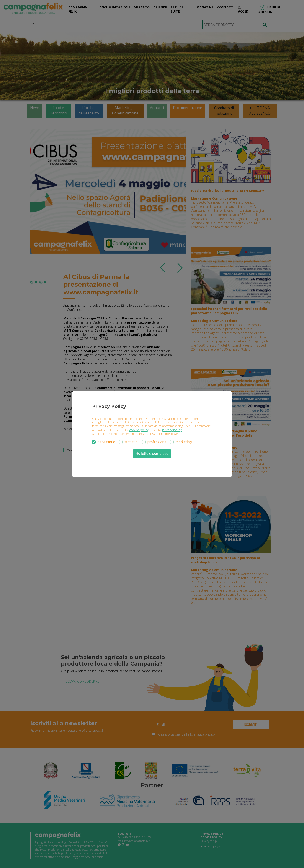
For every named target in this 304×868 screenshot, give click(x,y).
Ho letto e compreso (152, 454)
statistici (131, 442)
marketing (184, 442)
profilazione (157, 442)
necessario (106, 442)
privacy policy (172, 430)
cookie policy (139, 430)
